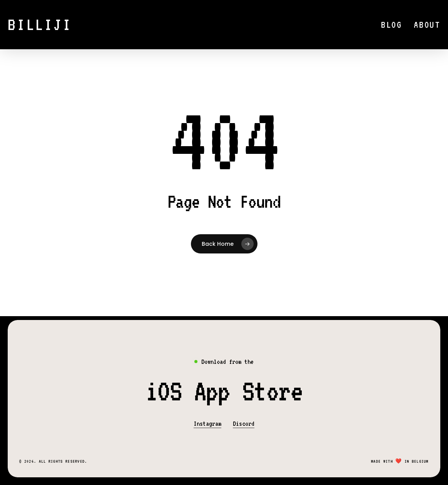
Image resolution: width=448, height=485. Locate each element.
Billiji (40, 25)
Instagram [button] (207, 423)
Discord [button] (244, 423)
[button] (224, 391)
